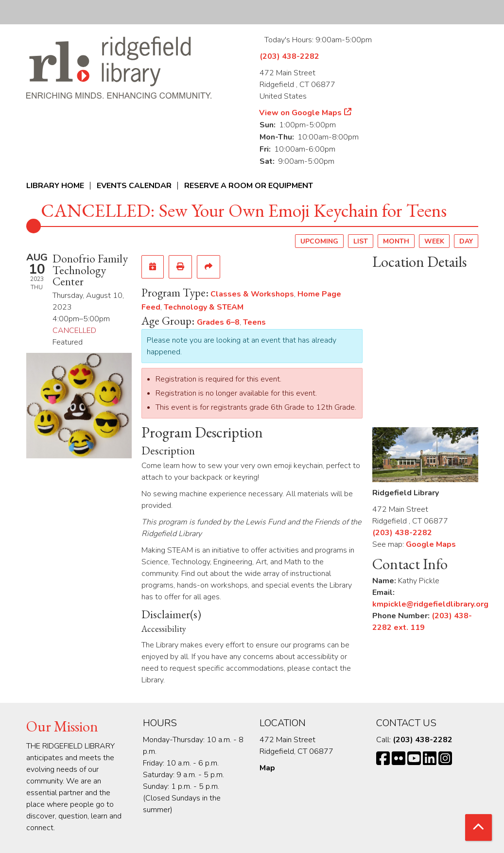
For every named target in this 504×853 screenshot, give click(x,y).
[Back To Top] (478, 827)
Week (434, 241)
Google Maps (431, 544)
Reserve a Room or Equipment (249, 186)
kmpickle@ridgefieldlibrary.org (430, 604)
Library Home (55, 186)
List (361, 241)
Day (466, 241)
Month (396, 241)
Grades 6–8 (218, 322)
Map (267, 768)
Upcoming (319, 241)
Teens (254, 322)
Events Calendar (134, 186)
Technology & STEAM (204, 307)
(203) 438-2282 (289, 56)
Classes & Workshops (252, 294)
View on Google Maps (301, 113)
